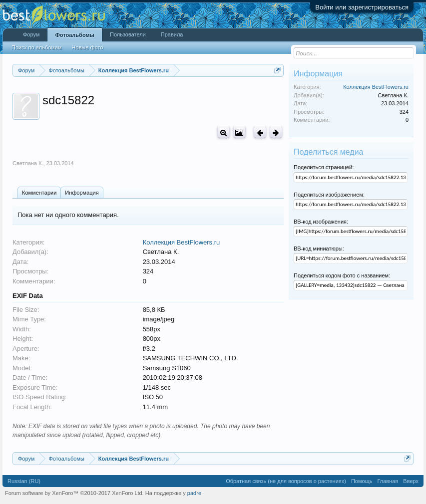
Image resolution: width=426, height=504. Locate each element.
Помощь (362, 481)
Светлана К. (28, 163)
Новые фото (88, 47)
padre (194, 493)
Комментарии (39, 193)
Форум (31, 34)
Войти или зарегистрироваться (362, 7)
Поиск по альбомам (37, 47)
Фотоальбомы (75, 35)
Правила (172, 34)
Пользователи (128, 34)
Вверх (411, 481)
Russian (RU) (24, 481)
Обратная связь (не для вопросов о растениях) (286, 481)
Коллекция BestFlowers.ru (182, 242)
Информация (82, 193)
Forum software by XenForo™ (74, 493)
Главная (388, 481)
